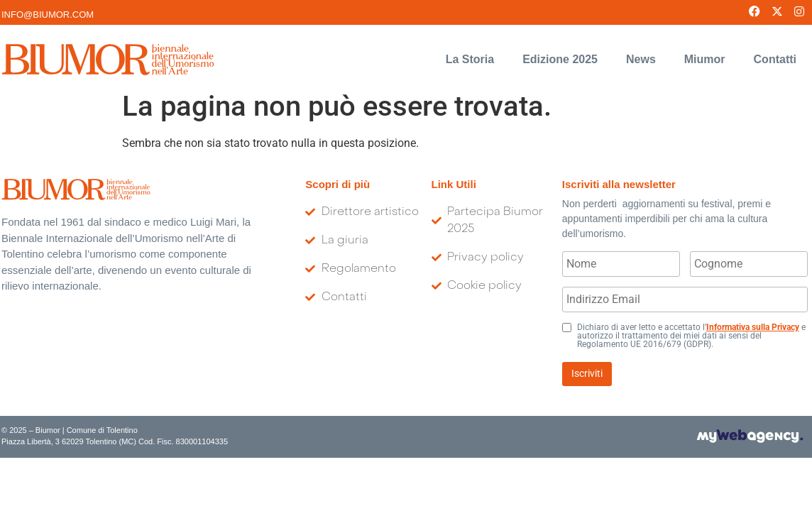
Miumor (705, 49)
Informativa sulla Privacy (753, 317)
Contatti (775, 49)
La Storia (470, 49)
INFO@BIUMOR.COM (48, 15)
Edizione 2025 (560, 49)
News (641, 49)
